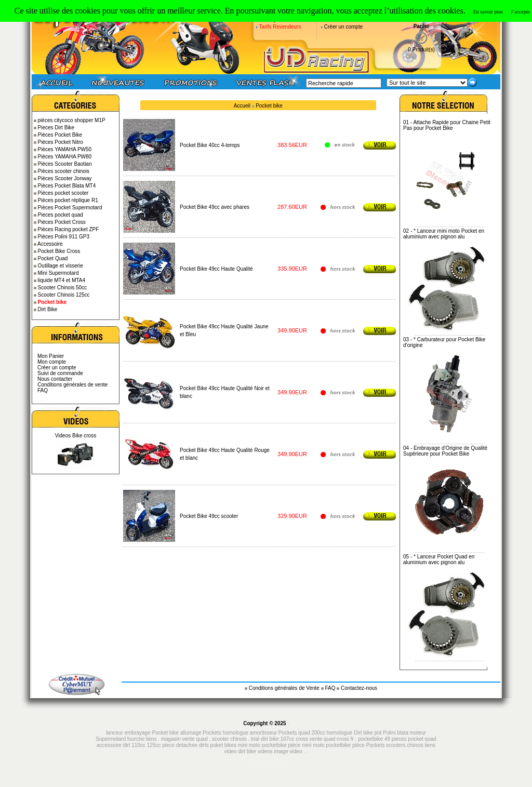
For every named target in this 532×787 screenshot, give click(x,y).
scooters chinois (405, 745)
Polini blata (396, 733)
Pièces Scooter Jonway (65, 178)
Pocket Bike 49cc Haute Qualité (216, 269)
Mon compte (52, 362)
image (281, 751)
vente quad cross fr (332, 739)
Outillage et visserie (61, 266)
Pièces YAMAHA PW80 (65, 157)
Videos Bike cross (76, 436)
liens (151, 739)
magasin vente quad (184, 739)
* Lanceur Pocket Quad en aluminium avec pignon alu (439, 559)
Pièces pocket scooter (63, 193)
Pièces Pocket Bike (60, 135)
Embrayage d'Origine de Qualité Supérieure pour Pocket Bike (445, 451)
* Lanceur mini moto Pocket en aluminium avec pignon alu (444, 234)
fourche (136, 739)
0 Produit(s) (421, 50)
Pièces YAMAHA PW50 (65, 149)
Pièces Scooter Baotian (65, 164)
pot (378, 733)
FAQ (43, 390)
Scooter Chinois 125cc (64, 295)
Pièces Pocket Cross (62, 222)
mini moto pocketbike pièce (334, 745)
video (296, 751)
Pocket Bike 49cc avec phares (215, 207)
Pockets (376, 745)
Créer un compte (343, 27)
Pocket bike (269, 106)
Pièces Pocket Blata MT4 (67, 186)
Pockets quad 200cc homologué (316, 733)
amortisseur (263, 733)
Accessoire (50, 244)
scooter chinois (229, 739)
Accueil (242, 106)
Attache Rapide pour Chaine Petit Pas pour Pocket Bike (447, 125)
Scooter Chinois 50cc (63, 288)
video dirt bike (240, 751)
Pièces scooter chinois (64, 171)
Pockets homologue (225, 733)
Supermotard (111, 739)
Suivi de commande (60, 373)
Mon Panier (51, 356)
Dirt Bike (48, 309)
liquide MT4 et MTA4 (62, 280)
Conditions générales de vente (72, 385)
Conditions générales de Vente (285, 688)
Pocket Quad (53, 258)
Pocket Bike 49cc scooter (209, 516)
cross (303, 739)
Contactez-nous (359, 688)
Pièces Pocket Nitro (61, 142)
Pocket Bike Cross (59, 251)
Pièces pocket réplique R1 (68, 200)
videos (265, 751)
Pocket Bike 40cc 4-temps (210, 145)
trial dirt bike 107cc (273, 739)
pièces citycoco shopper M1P (72, 120)
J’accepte (520, 12)
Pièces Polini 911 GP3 (64, 237)
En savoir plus (488, 12)
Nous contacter (55, 379)
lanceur (115, 733)
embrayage (138, 733)
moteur (418, 733)
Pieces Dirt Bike (56, 128)
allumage (191, 733)
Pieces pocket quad (61, 215)
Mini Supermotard (58, 273)
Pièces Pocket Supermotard (70, 208)
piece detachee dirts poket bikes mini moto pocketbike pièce (232, 745)
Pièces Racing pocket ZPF (69, 229)
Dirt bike (363, 733)
